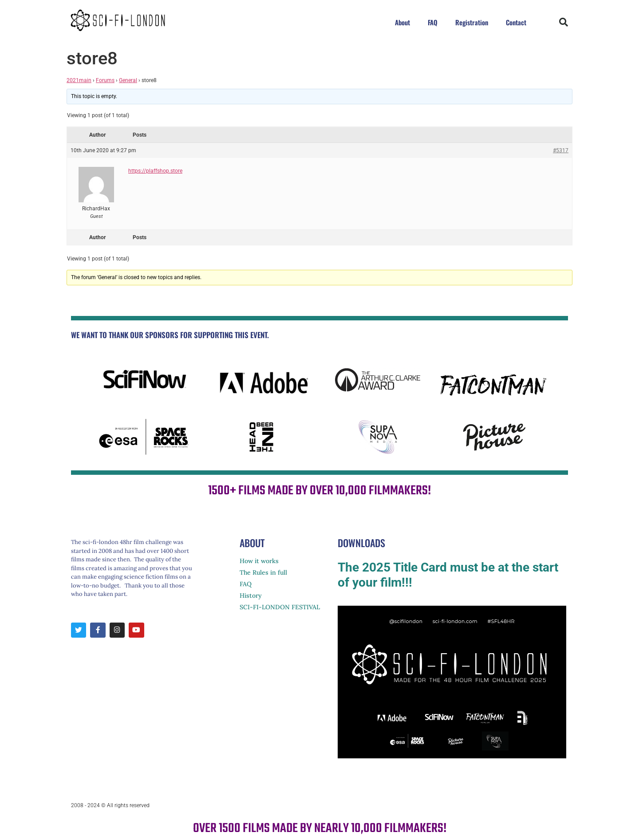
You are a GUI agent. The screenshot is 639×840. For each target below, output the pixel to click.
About (402, 22)
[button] (564, 22)
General (128, 80)
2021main (79, 80)
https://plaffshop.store (155, 171)
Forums (105, 80)
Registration (472, 22)
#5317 (561, 150)
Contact (516, 22)
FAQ (433, 22)
